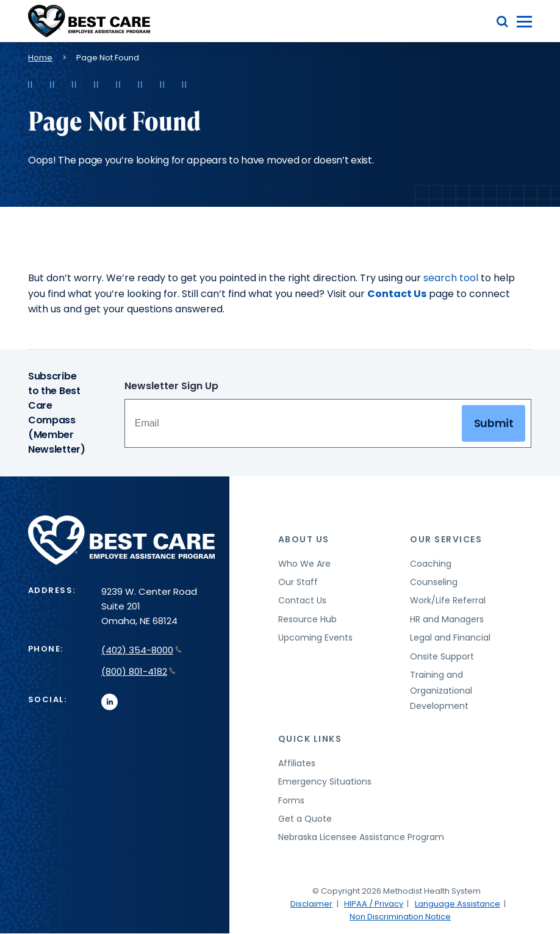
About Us (304, 539)
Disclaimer (311, 904)
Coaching (431, 564)
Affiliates (297, 763)
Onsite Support (442, 656)
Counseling (434, 582)
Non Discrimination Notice (400, 917)
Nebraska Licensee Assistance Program (361, 837)
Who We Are (304, 564)
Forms (291, 800)
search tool (451, 278)
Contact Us (397, 294)
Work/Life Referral (448, 600)
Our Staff (298, 582)
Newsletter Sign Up (171, 386)
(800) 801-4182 (138, 671)
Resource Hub (307, 619)
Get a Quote (305, 819)
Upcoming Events (315, 638)
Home (40, 58)
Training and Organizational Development (441, 690)
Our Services (446, 539)
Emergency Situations (325, 781)
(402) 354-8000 (142, 650)
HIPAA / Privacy (374, 904)
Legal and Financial (450, 638)
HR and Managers (447, 619)
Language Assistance (458, 904)
